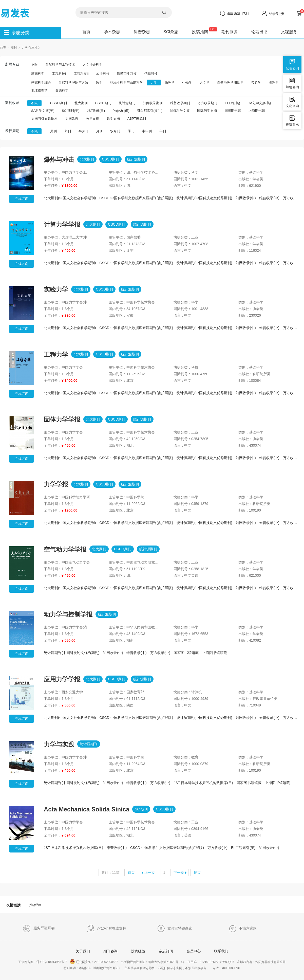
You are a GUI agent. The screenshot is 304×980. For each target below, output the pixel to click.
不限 (34, 65)
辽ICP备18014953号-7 (52, 962)
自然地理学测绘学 (230, 83)
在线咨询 (22, 199)
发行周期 (12, 131)
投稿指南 (200, 32)
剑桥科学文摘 (180, 111)
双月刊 (115, 131)
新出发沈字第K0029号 (163, 962)
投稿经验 (35, 905)
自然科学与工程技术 (60, 65)
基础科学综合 (41, 83)
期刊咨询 (110, 951)
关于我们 (83, 951)
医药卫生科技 (127, 74)
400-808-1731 (238, 14)
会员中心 (194, 951)
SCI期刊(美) (71, 111)
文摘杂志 (72, 119)
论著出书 (259, 32)
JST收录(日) (96, 111)
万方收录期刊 (207, 103)
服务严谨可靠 (39, 928)
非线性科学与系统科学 (126, 83)
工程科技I (59, 74)
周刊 (53, 131)
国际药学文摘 (207, 111)
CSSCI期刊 (59, 103)
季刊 (131, 131)
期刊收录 (12, 103)
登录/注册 (276, 14)
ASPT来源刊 (137, 119)
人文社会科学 (92, 65)
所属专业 (12, 64)
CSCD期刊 (103, 103)
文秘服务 (289, 32)
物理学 (170, 83)
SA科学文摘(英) (43, 111)
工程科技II (81, 74)
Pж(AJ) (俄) (121, 111)
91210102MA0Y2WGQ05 (217, 962)
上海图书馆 (257, 111)
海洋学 (273, 83)
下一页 (179, 873)
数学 (99, 83)
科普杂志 (142, 32)
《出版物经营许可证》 (106, 968)
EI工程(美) (233, 103)
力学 (154, 83)
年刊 (163, 131)
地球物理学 (39, 90)
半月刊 (83, 131)
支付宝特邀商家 (175, 929)
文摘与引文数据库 (44, 119)
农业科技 (103, 74)
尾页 (197, 873)
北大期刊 (81, 103)
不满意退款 (243, 929)
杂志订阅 (166, 951)
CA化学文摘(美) (259, 103)
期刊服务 (230, 32)
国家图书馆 (233, 111)
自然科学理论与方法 (73, 83)
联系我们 (221, 951)
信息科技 (151, 74)
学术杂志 (112, 32)
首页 (86, 32)
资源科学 (62, 90)
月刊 (99, 131)
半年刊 (147, 131)
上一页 (150, 873)
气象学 (256, 83)
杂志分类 (21, 33)
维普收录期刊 (180, 103)
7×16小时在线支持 (107, 929)
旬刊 (68, 131)
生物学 (187, 83)
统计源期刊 (127, 103)
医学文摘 (92, 119)
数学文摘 (113, 119)
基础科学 (38, 74)
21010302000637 (106, 962)
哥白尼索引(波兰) (150, 111)
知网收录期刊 (153, 103)
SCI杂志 (171, 32)
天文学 (205, 83)
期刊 (14, 48)
